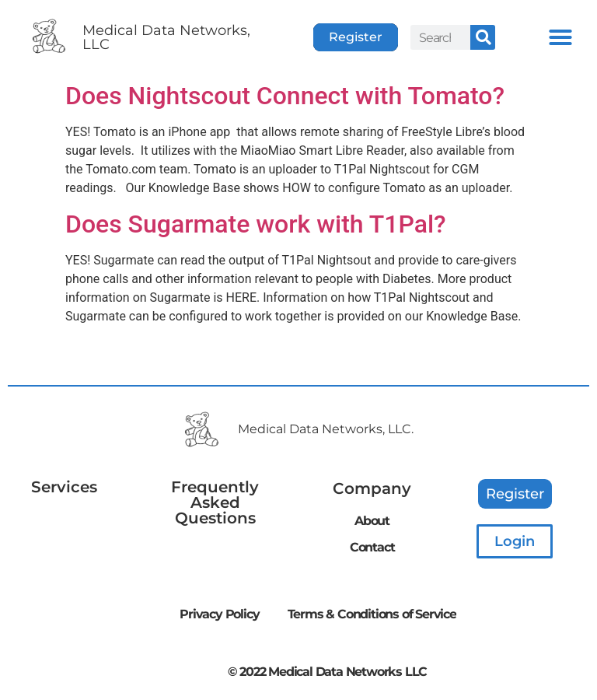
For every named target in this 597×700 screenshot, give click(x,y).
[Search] (483, 37)
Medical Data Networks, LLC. (326, 429)
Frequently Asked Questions (215, 502)
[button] (560, 37)
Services (64, 487)
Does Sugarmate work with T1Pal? (256, 224)
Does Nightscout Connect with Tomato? (285, 96)
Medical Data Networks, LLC (166, 37)
